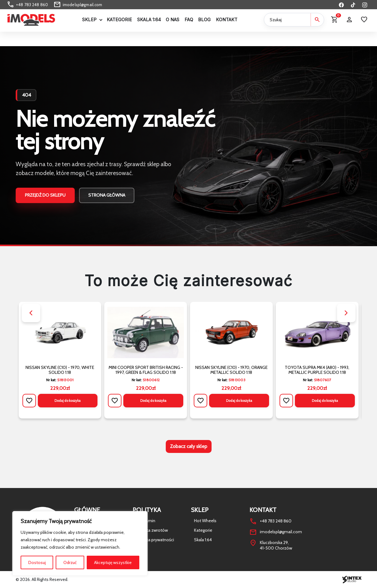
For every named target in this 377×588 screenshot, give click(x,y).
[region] (80, 543)
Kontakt (227, 20)
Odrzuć (70, 562)
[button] (31, 313)
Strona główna (107, 195)
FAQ (189, 20)
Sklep (89, 20)
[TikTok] (353, 5)
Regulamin (145, 521)
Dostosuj (37, 562)
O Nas (173, 20)
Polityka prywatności (155, 540)
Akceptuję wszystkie (113, 562)
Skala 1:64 (149, 20)
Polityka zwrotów (152, 530)
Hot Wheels (205, 521)
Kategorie (119, 20)
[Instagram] (365, 5)
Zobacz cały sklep (189, 446)
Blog (204, 20)
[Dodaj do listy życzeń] (29, 401)
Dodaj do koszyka (67, 401)
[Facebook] (341, 5)
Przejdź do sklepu (45, 195)
